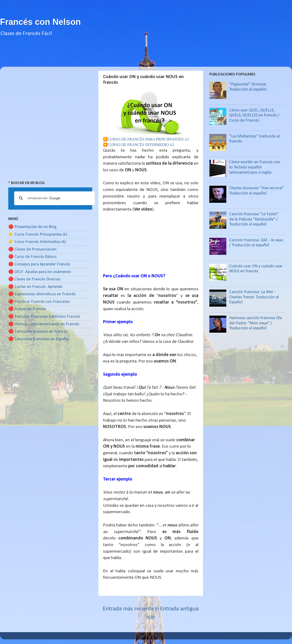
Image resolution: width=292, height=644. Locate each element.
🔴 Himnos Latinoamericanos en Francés (44, 324)
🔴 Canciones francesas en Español (39, 339)
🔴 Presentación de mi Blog (32, 227)
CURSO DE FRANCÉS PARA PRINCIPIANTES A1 (148, 139)
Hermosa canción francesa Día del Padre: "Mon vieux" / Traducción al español (255, 323)
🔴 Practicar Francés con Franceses (39, 302)
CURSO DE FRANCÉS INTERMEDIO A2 (141, 145)
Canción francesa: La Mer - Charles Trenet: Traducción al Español (254, 297)
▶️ (105, 139)
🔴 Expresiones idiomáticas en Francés (42, 294)
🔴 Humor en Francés (27, 309)
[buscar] (54, 198)
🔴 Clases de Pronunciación (32, 249)
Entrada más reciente (128, 609)
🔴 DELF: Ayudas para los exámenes (40, 272)
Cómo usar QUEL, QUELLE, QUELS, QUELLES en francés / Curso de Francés (254, 115)
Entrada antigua (179, 609)
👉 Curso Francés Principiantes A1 (38, 235)
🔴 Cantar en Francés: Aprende (35, 287)
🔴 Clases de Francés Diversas (34, 279)
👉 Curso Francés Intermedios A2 (37, 242)
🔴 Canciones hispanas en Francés (38, 332)
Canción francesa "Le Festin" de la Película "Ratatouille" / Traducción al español (254, 219)
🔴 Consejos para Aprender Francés (39, 264)
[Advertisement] (146, 56)
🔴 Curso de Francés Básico (32, 257)
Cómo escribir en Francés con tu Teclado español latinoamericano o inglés (255, 167)
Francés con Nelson (40, 22)
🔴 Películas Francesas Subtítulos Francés (44, 317)
